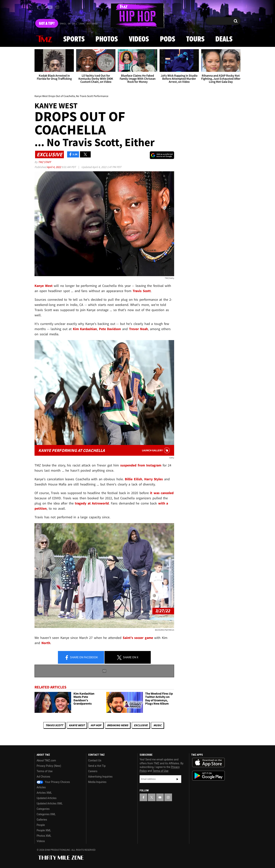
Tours (195, 39)
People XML (44, 830)
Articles (41, 787)
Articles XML (44, 793)
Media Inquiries (97, 782)
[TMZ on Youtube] (50, 7)
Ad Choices (43, 777)
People (41, 825)
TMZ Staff (45, 162)
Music (158, 725)
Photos (107, 39)
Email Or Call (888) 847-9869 (79, 24)
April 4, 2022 (54, 167)
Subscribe (177, 779)
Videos (139, 39)
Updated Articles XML (50, 803)
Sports (74, 39)
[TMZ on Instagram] (57, 7)
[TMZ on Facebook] (38, 7)
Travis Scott (54, 725)
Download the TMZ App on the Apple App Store (208, 763)
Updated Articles (47, 798)
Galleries (42, 820)
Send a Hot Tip (97, 766)
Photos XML (44, 836)
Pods (168, 39)
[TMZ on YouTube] (160, 797)
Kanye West (77, 725)
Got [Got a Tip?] (47, 24)
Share (81, 658)
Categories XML (46, 814)
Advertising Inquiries (100, 777)
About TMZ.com (46, 760)
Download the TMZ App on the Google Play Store (208, 776)
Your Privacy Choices (53, 782)
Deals (224, 39)
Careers (93, 771)
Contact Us (95, 760)
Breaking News (118, 725)
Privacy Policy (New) (49, 766)
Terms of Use (45, 771)
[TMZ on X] (43, 7)
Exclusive (141, 725)
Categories (43, 809)
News (44, 39)
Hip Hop (96, 725)
